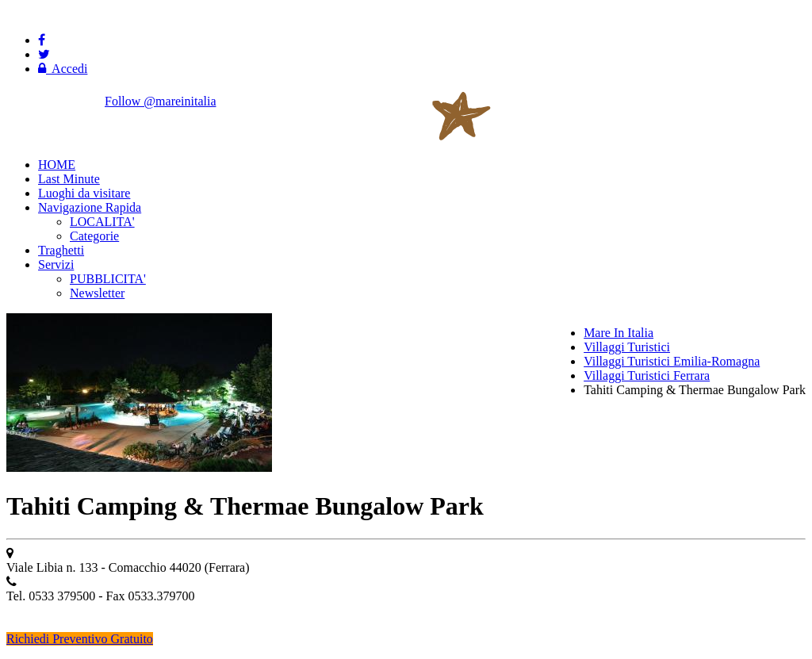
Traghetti (61, 250)
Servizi (56, 264)
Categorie (94, 236)
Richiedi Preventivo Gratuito (80, 639)
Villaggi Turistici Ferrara (647, 375)
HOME (57, 165)
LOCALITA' (102, 222)
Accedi (63, 69)
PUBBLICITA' (108, 279)
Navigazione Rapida (90, 207)
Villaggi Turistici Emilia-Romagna (672, 361)
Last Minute (69, 179)
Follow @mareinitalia (160, 101)
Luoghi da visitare (84, 193)
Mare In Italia (619, 333)
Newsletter (97, 293)
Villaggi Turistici (627, 347)
